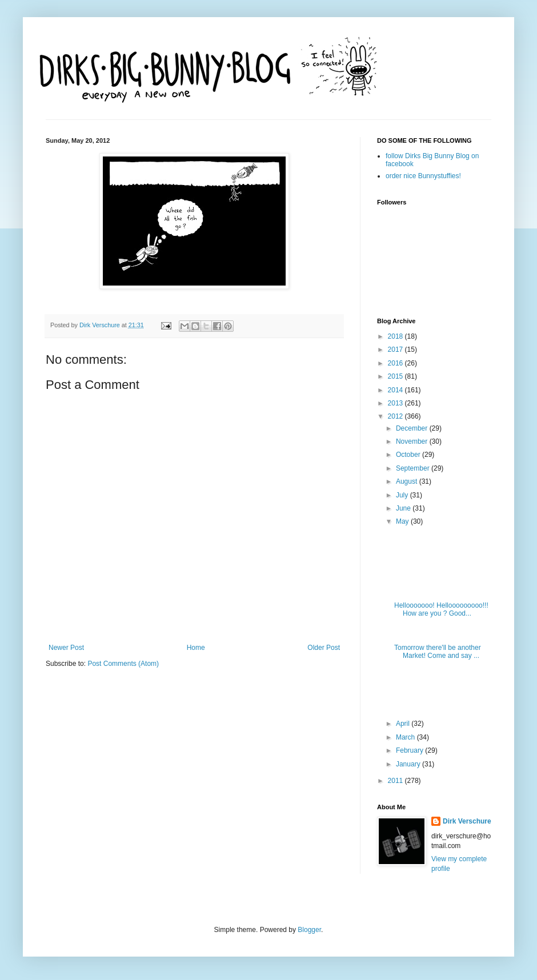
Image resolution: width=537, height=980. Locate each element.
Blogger (309, 930)
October (409, 455)
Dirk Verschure (101, 325)
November (413, 441)
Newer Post (66, 648)
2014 (396, 390)
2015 (396, 376)
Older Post (324, 648)
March (406, 737)
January (409, 764)
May (403, 521)
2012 (396, 416)
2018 (396, 336)
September (414, 468)
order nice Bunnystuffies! (423, 176)
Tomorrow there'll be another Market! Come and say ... (438, 652)
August (408, 481)
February (410, 750)
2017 (396, 350)
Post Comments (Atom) (123, 664)
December (413, 428)
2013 (396, 403)
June (404, 508)
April (404, 724)
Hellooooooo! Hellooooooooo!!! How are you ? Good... (441, 609)
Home (196, 648)
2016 (396, 363)
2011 (396, 781)
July (403, 495)
